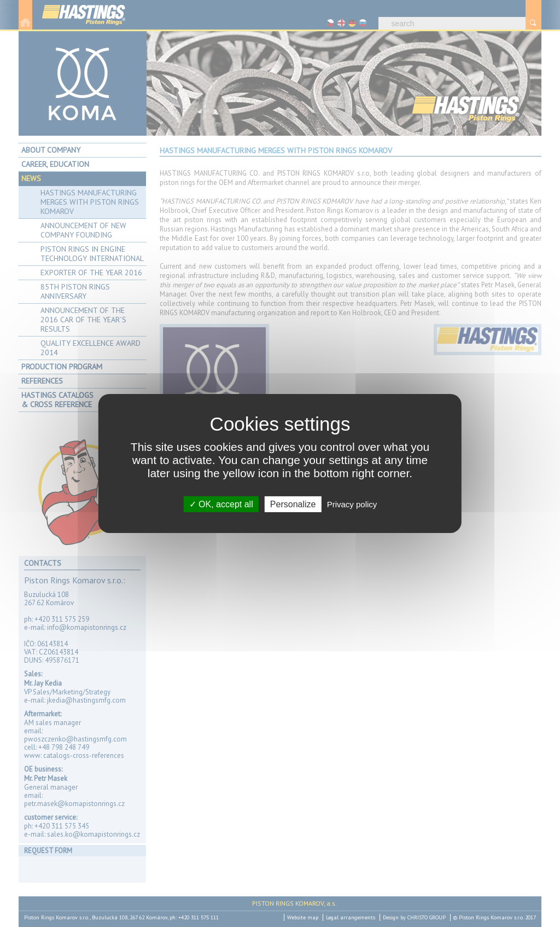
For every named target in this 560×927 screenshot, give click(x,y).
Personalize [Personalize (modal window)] (293, 504)
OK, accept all (221, 504)
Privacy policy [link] (352, 504)
